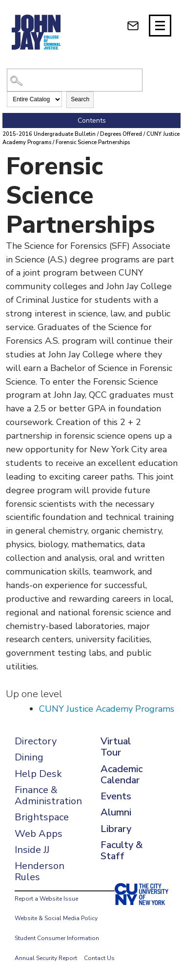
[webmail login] (133, 26)
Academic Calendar (122, 775)
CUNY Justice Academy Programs (107, 709)
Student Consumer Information (57, 938)
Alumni (116, 812)
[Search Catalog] (74, 80)
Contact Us (99, 958)
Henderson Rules (40, 871)
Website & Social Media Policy (56, 918)
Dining (29, 757)
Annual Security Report (46, 958)
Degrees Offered (121, 134)
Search (80, 99)
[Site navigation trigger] (160, 26)
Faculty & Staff (122, 851)
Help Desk (38, 774)
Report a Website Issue (46, 899)
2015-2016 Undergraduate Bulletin (49, 134)
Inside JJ (32, 850)
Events (116, 796)
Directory (36, 741)
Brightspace (42, 817)
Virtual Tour (116, 747)
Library (116, 829)
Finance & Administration (48, 795)
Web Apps (39, 834)
